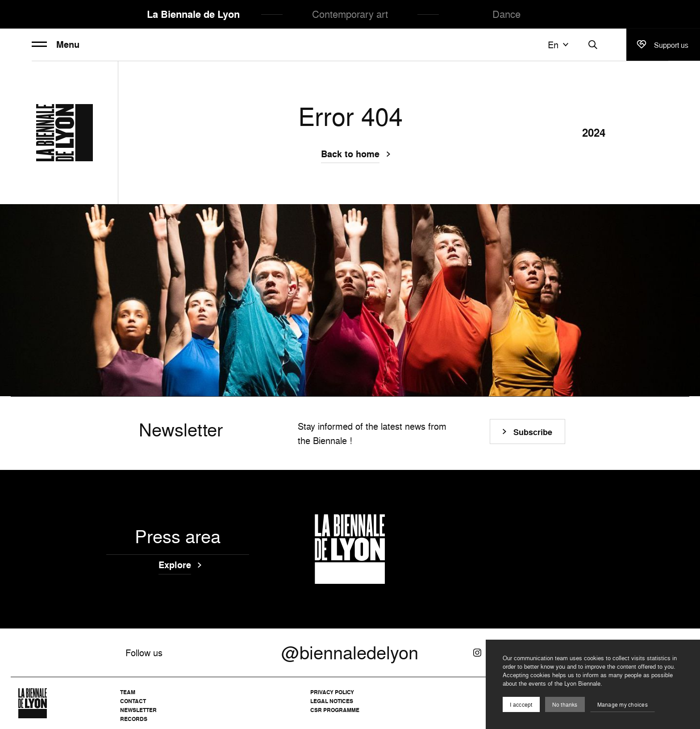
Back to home (350, 155)
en (559, 45)
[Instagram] (477, 653)
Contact (133, 701)
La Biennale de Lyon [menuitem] (193, 14)
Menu (56, 45)
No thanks (565, 705)
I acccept (521, 705)
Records (134, 719)
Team (128, 692)
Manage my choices (623, 705)
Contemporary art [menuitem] (350, 14)
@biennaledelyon (350, 653)
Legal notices (332, 701)
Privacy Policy (332, 692)
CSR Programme (335, 710)
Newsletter (138, 710)
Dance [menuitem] (506, 14)
